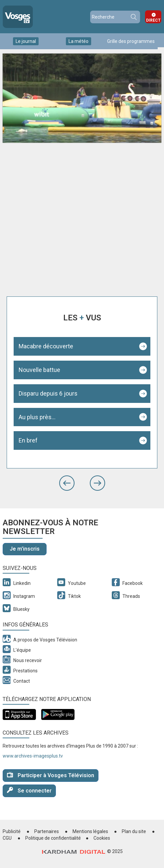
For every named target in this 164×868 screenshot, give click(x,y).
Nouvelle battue (39, 370)
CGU (7, 838)
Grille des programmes (131, 41)
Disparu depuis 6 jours (48, 393)
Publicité (12, 831)
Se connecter (29, 790)
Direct (153, 20)
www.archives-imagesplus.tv (33, 756)
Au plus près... (37, 417)
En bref (28, 440)
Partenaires (47, 831)
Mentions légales (90, 831)
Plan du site (134, 831)
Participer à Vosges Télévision (51, 775)
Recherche (133, 17)
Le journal (26, 41)
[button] (67, 483)
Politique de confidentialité (53, 838)
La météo (79, 41)
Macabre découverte (46, 346)
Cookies (102, 838)
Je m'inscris (25, 549)
